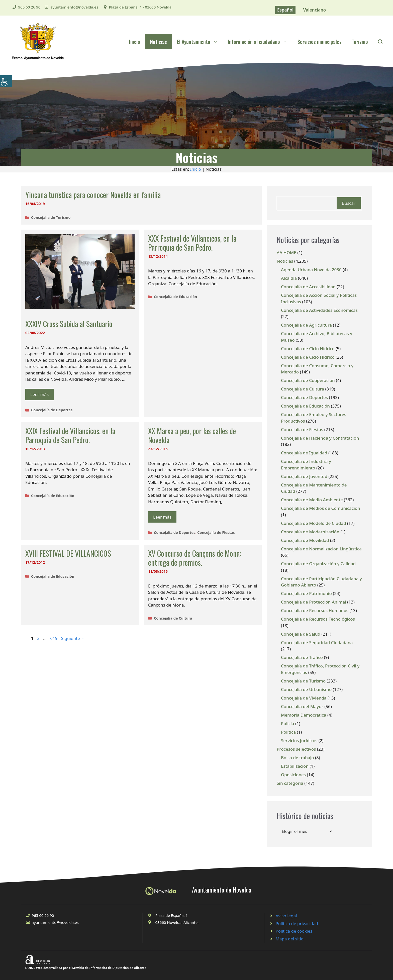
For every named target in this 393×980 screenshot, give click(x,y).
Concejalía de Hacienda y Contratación (320, 438)
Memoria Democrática (304, 715)
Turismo (360, 42)
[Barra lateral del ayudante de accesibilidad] (6, 81)
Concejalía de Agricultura (306, 325)
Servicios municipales (320, 42)
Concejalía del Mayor (302, 706)
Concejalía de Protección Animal (314, 602)
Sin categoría (290, 783)
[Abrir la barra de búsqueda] (380, 42)
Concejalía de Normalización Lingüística (321, 549)
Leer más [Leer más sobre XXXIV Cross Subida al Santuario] (39, 394)
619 (54, 638)
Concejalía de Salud (301, 634)
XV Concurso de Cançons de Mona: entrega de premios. (195, 558)
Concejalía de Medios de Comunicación (321, 508)
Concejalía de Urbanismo (306, 689)
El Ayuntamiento (200, 42)
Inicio (135, 42)
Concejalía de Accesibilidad (308, 287)
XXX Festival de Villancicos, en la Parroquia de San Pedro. (192, 243)
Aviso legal (286, 916)
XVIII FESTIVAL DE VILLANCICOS (68, 553)
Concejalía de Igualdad (304, 453)
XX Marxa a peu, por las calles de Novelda (192, 435)
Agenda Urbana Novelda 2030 (311, 270)
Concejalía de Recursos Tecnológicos (318, 619)
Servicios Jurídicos (299, 741)
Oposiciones (293, 775)
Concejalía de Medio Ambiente (312, 500)
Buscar (349, 203)
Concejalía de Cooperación (308, 380)
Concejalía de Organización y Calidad (318, 564)
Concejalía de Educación (175, 297)
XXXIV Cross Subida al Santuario (69, 324)
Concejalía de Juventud (304, 476)
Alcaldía (289, 278)
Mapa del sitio (290, 939)
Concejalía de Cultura (173, 618)
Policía (288, 723)
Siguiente (73, 638)
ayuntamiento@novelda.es (74, 7)
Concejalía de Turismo (51, 217)
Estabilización (295, 766)
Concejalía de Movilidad (305, 540)
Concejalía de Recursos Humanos (315, 610)
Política (288, 732)
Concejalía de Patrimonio (306, 593)
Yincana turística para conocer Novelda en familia (93, 195)
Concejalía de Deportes (52, 410)
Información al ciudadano (260, 42)
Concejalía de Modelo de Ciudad (314, 523)
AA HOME (286, 253)
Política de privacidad (297, 923)
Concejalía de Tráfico (302, 657)
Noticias (159, 42)
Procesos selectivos (296, 749)
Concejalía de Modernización (310, 532)
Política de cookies (294, 931)
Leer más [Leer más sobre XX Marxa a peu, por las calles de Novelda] (162, 517)
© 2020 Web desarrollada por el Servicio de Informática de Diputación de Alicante (86, 968)
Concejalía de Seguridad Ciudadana (317, 643)
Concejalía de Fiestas (216, 532)
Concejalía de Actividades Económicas (319, 310)
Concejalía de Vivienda (304, 698)
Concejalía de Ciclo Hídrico (308, 349)
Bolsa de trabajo (298, 758)
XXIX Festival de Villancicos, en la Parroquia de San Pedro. (70, 435)
